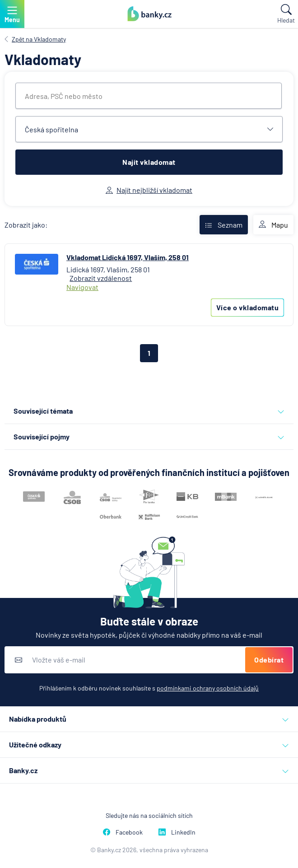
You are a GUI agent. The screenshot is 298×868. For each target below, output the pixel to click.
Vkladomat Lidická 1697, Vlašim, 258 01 (128, 257)
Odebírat (269, 660)
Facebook (123, 832)
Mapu (273, 225)
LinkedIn (177, 832)
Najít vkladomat (149, 162)
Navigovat (82, 287)
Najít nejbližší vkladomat (149, 190)
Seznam (224, 225)
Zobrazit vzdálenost (101, 278)
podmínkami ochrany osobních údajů (208, 688)
